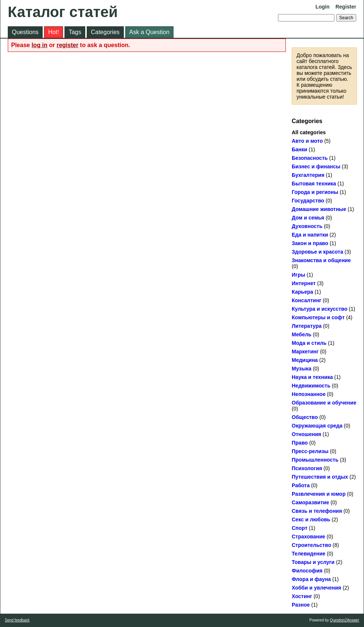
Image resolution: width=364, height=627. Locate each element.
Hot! (54, 32)
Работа (301, 485)
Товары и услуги (313, 562)
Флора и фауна (311, 579)
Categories (105, 32)
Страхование (308, 537)
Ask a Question (150, 32)
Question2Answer (345, 620)
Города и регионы (315, 192)
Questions (25, 32)
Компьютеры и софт (318, 317)
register (68, 45)
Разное (301, 605)
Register (346, 7)
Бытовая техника (314, 184)
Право (300, 443)
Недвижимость (311, 386)
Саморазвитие (310, 502)
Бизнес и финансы (316, 166)
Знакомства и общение (321, 260)
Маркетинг (305, 352)
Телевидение (309, 554)
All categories (309, 132)
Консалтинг (307, 300)
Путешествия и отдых (320, 477)
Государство (308, 201)
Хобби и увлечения (317, 588)
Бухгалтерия (308, 175)
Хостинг (302, 596)
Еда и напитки (310, 235)
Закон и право (310, 243)
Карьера (302, 292)
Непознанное (309, 394)
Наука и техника (312, 377)
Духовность (307, 226)
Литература (307, 326)
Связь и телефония (317, 511)
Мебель (302, 334)
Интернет (304, 283)
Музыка (302, 369)
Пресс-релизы (310, 451)
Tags (75, 32)
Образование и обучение (324, 403)
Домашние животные (319, 209)
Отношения (306, 434)
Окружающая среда (317, 426)
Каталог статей (63, 12)
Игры (298, 275)
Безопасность (310, 158)
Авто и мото (307, 141)
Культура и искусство (320, 309)
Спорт (300, 528)
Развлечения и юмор (319, 494)
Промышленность (315, 460)
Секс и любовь (311, 519)
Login (322, 7)
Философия (307, 571)
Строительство (311, 545)
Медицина (305, 360)
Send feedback (17, 620)
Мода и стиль (309, 343)
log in (39, 45)
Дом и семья (308, 218)
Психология (307, 468)
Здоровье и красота (317, 252)
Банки (300, 149)
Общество (305, 417)
